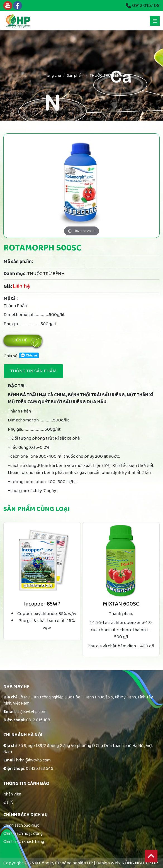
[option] (81, 186)
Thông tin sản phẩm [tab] (33, 371)
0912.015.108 (143, 6)
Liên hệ (20, 340)
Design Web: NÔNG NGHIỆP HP (127, 863)
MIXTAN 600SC (121, 604)
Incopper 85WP (42, 604)
